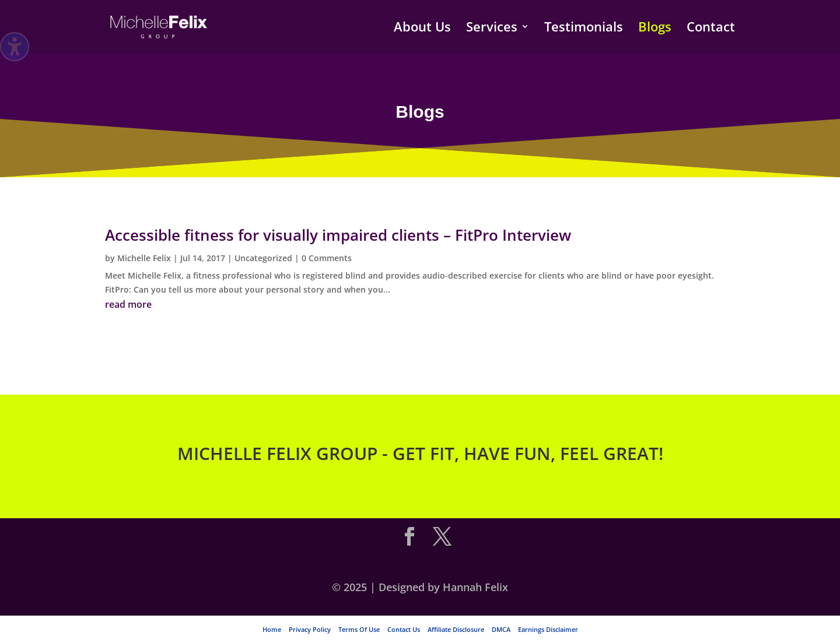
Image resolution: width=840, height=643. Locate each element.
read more (128, 304)
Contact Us (404, 629)
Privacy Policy (310, 629)
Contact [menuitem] (711, 29)
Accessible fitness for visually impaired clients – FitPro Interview (338, 235)
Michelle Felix (144, 258)
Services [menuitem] (492, 29)
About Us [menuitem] (422, 29)
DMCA (501, 629)
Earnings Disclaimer (548, 629)
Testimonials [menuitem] (584, 29)
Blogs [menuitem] (655, 29)
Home (272, 629)
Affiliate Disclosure (456, 629)
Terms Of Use (359, 629)
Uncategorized (263, 258)
